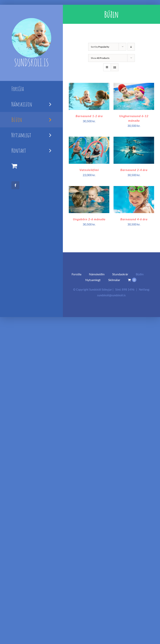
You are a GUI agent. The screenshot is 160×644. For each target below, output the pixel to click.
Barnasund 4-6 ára (134, 219)
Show (100, 58)
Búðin (140, 274)
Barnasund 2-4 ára (134, 170)
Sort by (100, 47)
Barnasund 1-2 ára (89, 116)
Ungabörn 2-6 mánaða (89, 219)
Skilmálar (114, 280)
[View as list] (115, 67)
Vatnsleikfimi (89, 170)
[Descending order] (131, 47)
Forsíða (76, 274)
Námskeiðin (97, 274)
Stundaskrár (120, 274)
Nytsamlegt (93, 280)
